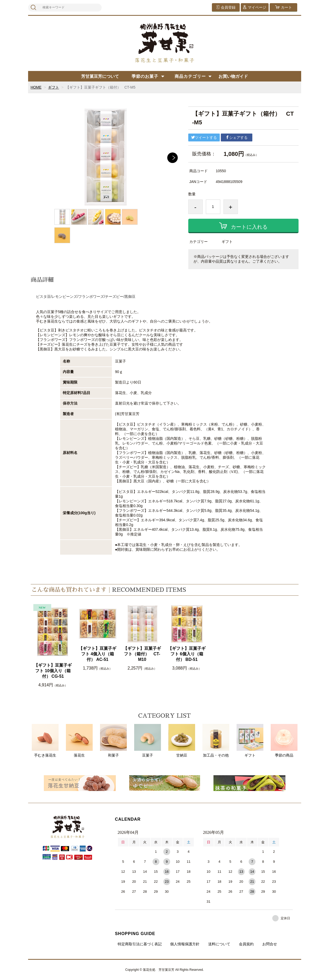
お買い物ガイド (233, 76)
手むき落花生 (45, 741)
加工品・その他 (216, 741)
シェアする (237, 137)
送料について (219, 944)
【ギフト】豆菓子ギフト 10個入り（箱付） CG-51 (53, 671)
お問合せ (270, 944)
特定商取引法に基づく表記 (140, 944)
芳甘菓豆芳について (100, 76)
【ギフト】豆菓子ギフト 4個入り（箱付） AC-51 (97, 654)
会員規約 (246, 944)
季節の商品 (284, 741)
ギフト (54, 87)
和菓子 (113, 741)
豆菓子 (148, 741)
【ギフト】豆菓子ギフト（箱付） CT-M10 (142, 654)
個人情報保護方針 (185, 944)
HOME (36, 87)
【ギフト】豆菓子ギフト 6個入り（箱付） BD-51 (187, 654)
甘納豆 (182, 741)
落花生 (79, 741)
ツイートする (204, 137)
